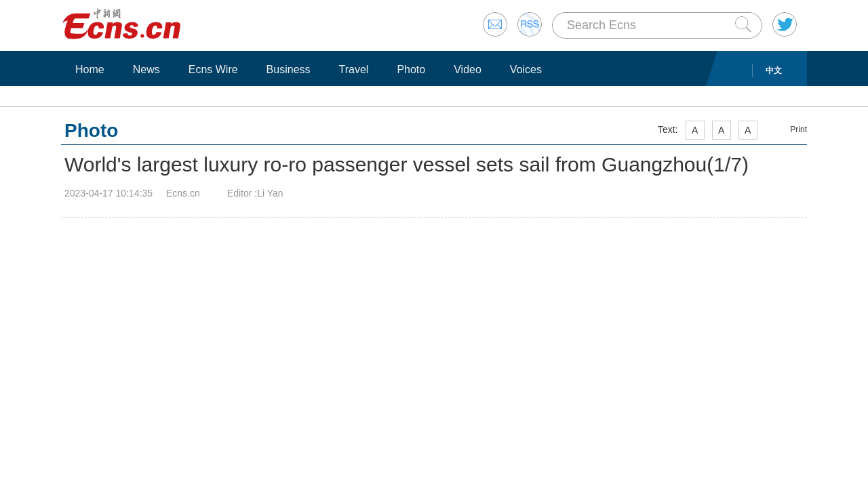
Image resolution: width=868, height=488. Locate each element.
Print (798, 129)
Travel (354, 69)
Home (90, 69)
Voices (526, 69)
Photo (411, 69)
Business (289, 69)
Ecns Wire (213, 69)
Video (468, 69)
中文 (774, 70)
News (146, 69)
